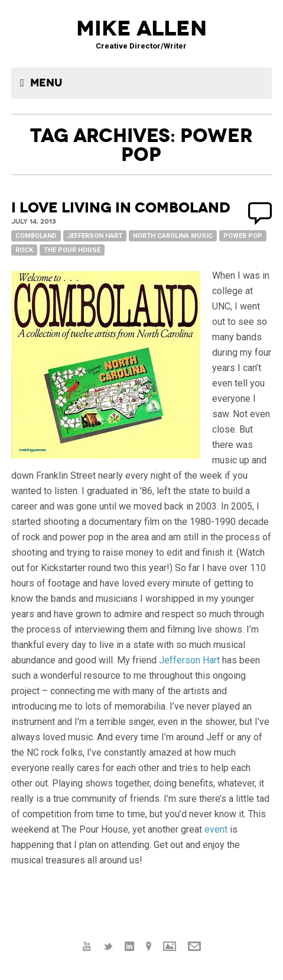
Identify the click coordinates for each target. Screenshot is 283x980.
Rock (24, 250)
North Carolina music (173, 236)
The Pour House (72, 250)
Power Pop (243, 236)
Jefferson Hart (95, 236)
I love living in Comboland (121, 208)
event (216, 829)
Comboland (36, 236)
